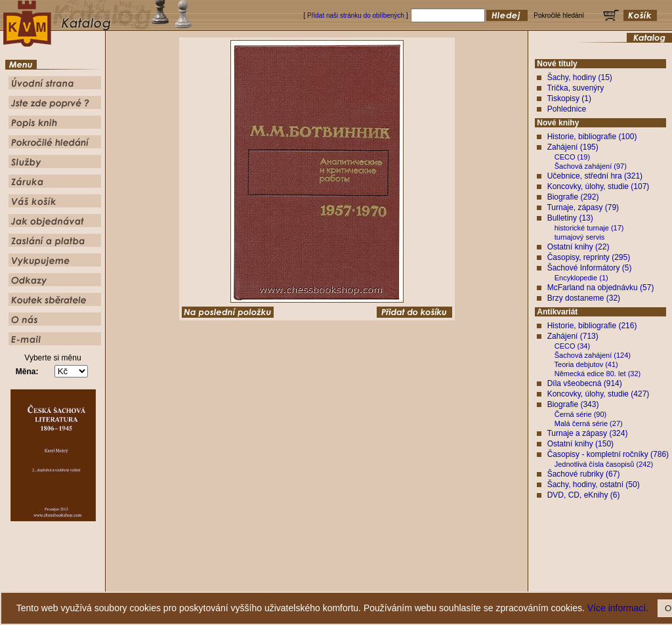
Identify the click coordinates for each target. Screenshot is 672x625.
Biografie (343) (573, 404)
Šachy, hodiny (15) (580, 77)
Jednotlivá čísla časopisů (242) (604, 464)
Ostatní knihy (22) (578, 247)
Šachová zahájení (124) (593, 355)
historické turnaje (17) (589, 228)
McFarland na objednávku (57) (601, 288)
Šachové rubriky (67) (584, 474)
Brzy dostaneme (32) (584, 298)
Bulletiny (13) (570, 218)
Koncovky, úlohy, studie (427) (598, 394)
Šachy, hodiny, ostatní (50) (594, 485)
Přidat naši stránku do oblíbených (356, 15)
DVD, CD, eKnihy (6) (584, 495)
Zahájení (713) (573, 336)
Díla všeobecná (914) (585, 383)
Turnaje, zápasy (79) (583, 207)
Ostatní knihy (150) (580, 444)
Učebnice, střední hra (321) (595, 176)
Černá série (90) (580, 414)
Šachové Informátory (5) (590, 268)
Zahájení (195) (573, 147)
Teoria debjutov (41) (586, 364)
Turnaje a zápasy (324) (587, 433)
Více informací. (618, 608)
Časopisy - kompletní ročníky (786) (608, 454)
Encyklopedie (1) (581, 278)
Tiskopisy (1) (569, 98)
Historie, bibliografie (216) (592, 326)
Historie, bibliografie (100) (592, 137)
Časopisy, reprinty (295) (589, 257)
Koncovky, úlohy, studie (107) (598, 186)
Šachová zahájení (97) (591, 166)
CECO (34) (572, 346)
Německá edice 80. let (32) (598, 374)
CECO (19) (572, 157)
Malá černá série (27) (589, 423)
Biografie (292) (573, 197)
